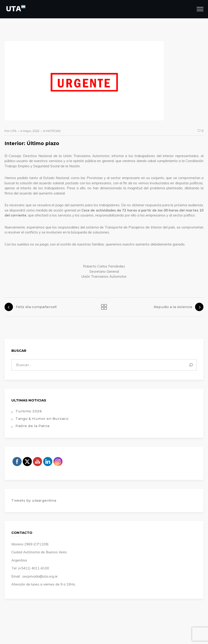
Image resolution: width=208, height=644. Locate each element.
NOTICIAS (54, 131)
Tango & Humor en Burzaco (42, 419)
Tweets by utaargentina (34, 500)
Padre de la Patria (32, 426)
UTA (13, 131)
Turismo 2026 (29, 411)
